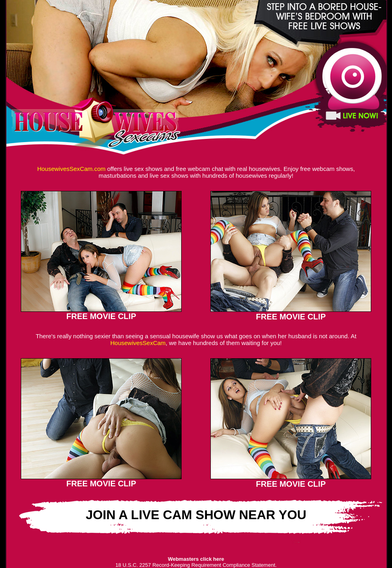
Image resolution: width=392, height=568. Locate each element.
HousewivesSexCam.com (71, 169)
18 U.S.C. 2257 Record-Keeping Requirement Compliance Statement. (196, 565)
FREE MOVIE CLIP (101, 316)
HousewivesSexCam (138, 343)
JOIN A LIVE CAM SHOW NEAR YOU (196, 515)
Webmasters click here (196, 559)
